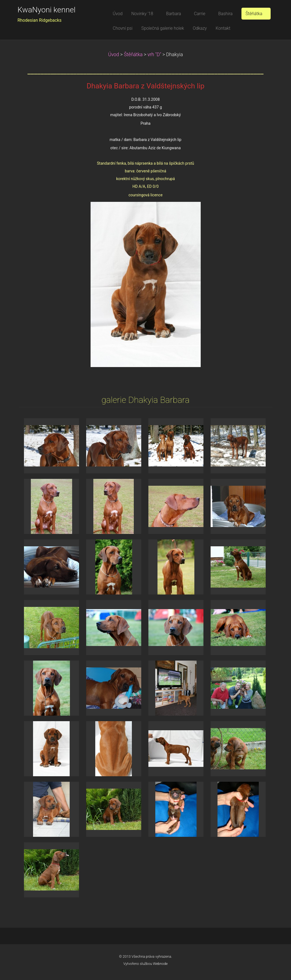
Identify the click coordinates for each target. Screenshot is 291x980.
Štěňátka (133, 55)
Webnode (161, 964)
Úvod (114, 55)
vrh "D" (154, 55)
